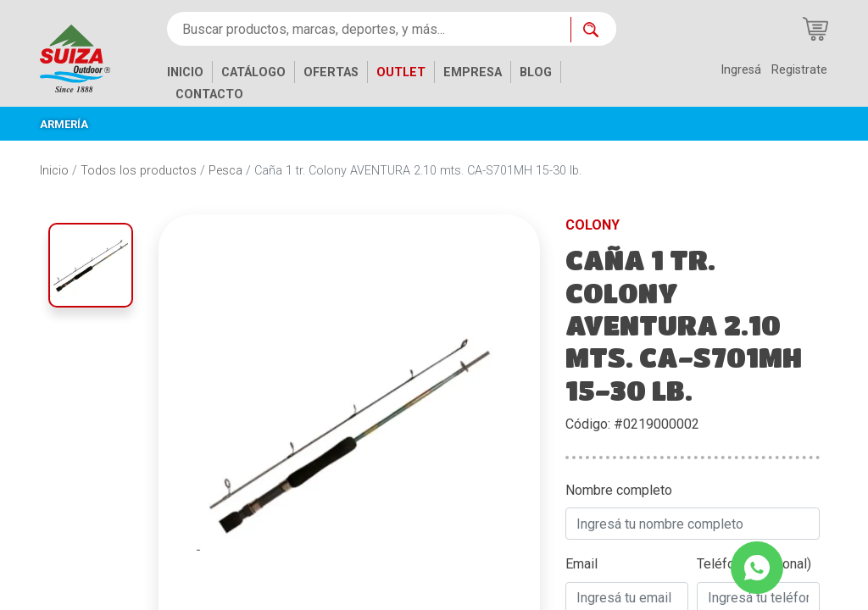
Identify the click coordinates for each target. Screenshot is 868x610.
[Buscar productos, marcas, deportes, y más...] (369, 29)
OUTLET (401, 72)
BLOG (536, 72)
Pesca (225, 171)
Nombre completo (619, 490)
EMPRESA (473, 72)
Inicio (54, 171)
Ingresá (741, 70)
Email (581, 564)
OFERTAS (331, 72)
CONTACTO (209, 94)
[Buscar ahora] (593, 30)
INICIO (185, 72)
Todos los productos (139, 171)
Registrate (799, 70)
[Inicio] (88, 57)
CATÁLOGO (253, 72)
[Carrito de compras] (815, 29)
